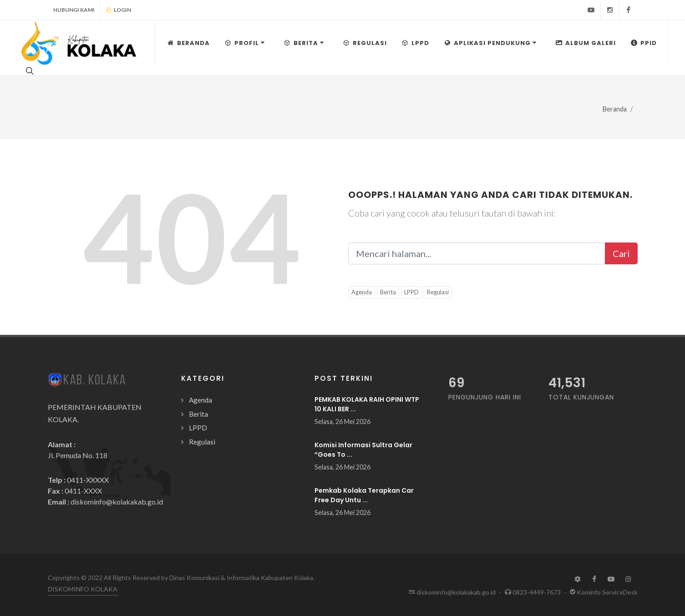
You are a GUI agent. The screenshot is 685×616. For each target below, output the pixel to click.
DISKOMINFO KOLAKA (83, 589)
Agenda (362, 292)
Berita (388, 292)
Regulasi (438, 292)
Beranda (615, 109)
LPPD (411, 292)
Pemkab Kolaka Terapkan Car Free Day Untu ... (364, 495)
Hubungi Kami (74, 10)
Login (119, 10)
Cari (621, 253)
